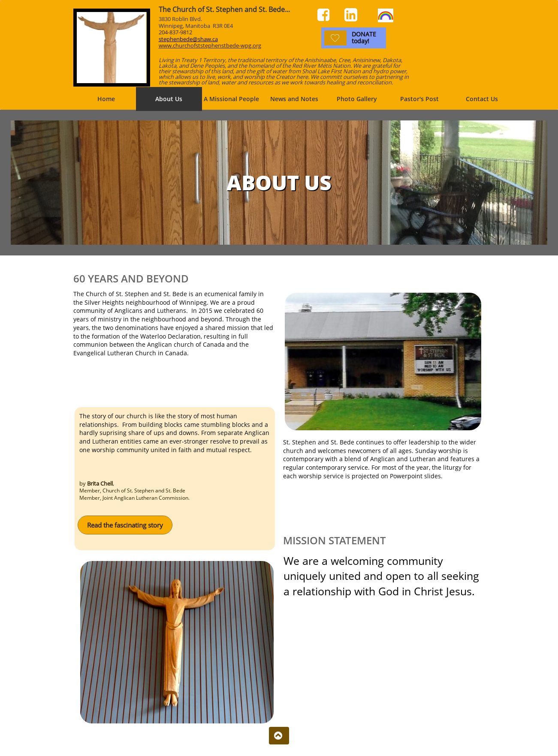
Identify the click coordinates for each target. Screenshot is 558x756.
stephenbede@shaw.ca (188, 39)
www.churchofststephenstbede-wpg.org (210, 45)
